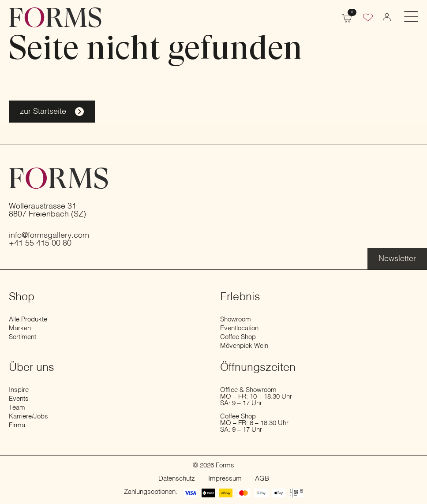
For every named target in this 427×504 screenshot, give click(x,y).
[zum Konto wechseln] (387, 17)
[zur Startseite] (55, 17)
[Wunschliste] (368, 19)
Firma (17, 425)
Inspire (19, 390)
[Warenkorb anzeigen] (347, 17)
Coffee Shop (238, 337)
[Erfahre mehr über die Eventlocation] (397, 259)
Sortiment (22, 337)
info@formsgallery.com (49, 235)
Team (17, 408)
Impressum (225, 479)
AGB (262, 479)
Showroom (236, 319)
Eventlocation (239, 328)
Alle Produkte (28, 319)
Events (19, 399)
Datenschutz (177, 479)
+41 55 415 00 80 (40, 243)
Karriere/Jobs (28, 416)
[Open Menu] (411, 17)
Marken (20, 328)
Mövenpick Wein (244, 346)
